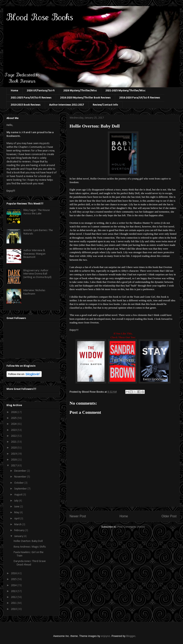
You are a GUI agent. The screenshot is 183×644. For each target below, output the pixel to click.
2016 (14, 573)
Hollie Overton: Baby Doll (28, 541)
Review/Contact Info (105, 105)
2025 (14, 418)
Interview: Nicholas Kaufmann (34, 292)
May (17, 513)
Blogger (131, 636)
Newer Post (78, 516)
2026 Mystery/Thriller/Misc (80, 91)
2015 (14, 579)
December (21, 471)
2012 (14, 597)
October (19, 483)
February (20, 530)
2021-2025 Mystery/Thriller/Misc (125, 91)
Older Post (169, 516)
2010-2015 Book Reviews (26, 105)
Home (14, 91)
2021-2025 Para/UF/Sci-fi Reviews (31, 98)
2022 (14, 436)
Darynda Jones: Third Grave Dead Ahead (30, 563)
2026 (14, 412)
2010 (14, 609)
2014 (14, 585)
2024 (14, 424)
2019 (14, 454)
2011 (14, 603)
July (17, 501)
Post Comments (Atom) (131, 527)
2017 (14, 466)
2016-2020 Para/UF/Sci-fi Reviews (140, 98)
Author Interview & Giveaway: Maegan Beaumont (34, 254)
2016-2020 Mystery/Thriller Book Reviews (85, 98)
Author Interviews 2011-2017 (67, 105)
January (19, 536)
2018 (14, 460)
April (17, 519)
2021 (14, 442)
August (19, 495)
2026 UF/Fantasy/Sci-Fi (41, 91)
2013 (14, 591)
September (21, 489)
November (21, 477)
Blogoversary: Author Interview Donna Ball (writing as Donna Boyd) (37, 274)
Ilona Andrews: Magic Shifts (30, 547)
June (17, 507)
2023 (14, 430)
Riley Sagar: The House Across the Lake (37, 212)
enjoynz (106, 636)
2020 (14, 448)
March (18, 525)
